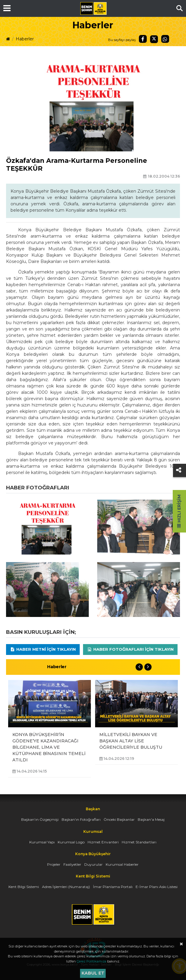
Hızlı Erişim (179, 511)
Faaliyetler (72, 864)
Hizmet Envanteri (103, 842)
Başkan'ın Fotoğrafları (81, 819)
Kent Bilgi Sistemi (24, 887)
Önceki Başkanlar (119, 819)
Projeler (54, 864)
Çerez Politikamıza (91, 961)
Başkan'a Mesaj (151, 819)
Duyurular (93, 864)
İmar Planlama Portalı (113, 887)
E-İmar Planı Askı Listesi (157, 887)
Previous (139, 667)
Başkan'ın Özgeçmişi (40, 819)
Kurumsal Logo (71, 842)
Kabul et (93, 973)
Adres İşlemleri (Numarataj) (66, 887)
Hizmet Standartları (139, 842)
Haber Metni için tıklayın (43, 649)
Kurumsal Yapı (42, 842)
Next (148, 667)
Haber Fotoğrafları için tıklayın (130, 649)
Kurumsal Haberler (122, 864)
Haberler (25, 39)
